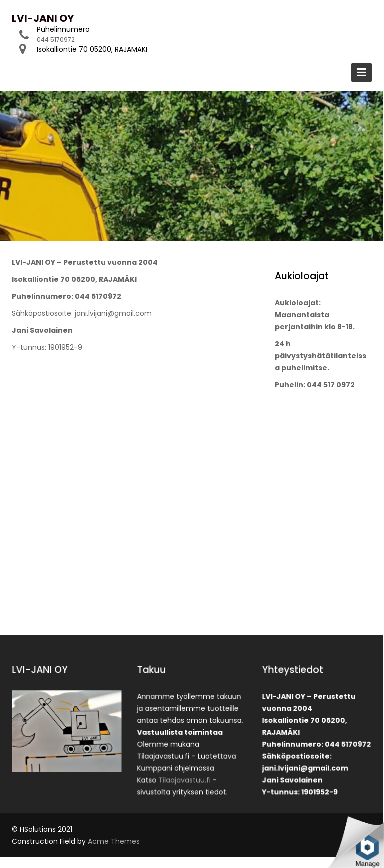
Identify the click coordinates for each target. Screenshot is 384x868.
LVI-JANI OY (43, 18)
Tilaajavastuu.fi (185, 778)
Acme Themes (114, 841)
